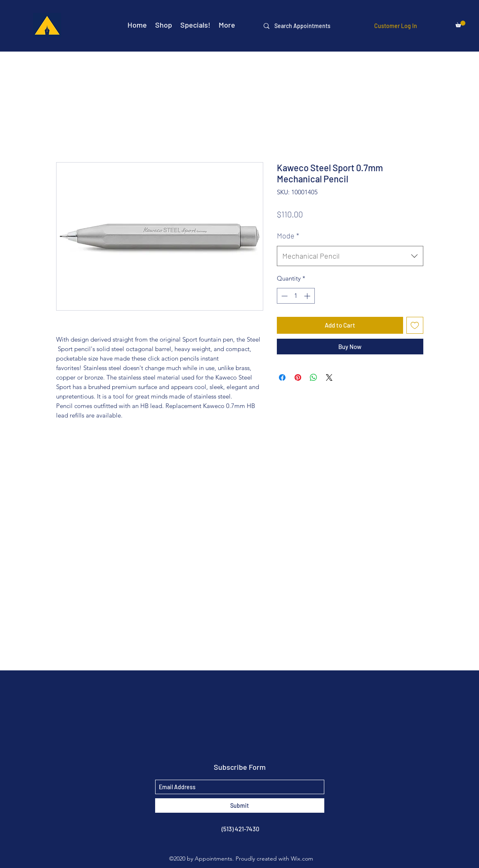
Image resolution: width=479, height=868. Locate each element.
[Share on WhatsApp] (314, 377)
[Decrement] (284, 296)
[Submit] (240, 805)
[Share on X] (329, 377)
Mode (288, 236)
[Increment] (308, 296)
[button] (460, 24)
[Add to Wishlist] (415, 325)
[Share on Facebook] (282, 377)
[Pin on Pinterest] (298, 377)
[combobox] (350, 256)
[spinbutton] (296, 296)
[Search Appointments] (308, 26)
